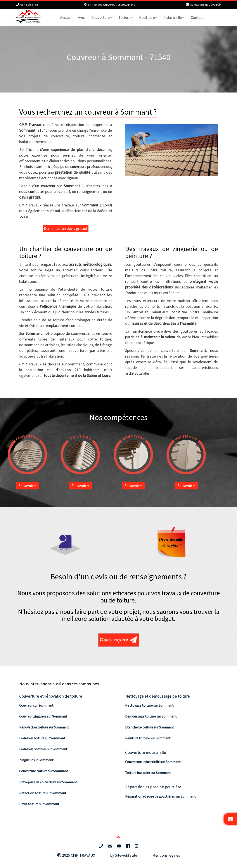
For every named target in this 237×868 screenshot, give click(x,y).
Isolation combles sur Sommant (43, 749)
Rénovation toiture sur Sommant (44, 727)
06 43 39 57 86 (29, 5)
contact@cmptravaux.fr (206, 5)
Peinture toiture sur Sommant (148, 738)
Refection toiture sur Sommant (43, 793)
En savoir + (12, 486)
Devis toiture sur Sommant (39, 804)
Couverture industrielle (146, 752)
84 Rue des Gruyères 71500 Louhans (112, 5)
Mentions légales (166, 855)
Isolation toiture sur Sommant (42, 738)
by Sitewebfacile (124, 855)
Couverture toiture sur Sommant (44, 771)
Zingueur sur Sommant (36, 760)
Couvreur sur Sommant (36, 705)
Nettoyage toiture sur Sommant (149, 705)
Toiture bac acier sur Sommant (148, 773)
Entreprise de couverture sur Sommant (48, 782)
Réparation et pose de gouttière (153, 787)
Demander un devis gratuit (66, 228)
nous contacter (32, 191)
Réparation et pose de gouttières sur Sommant (160, 796)
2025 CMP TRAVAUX (76, 855)
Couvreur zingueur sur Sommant (43, 716)
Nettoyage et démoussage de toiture (157, 696)
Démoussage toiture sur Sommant (151, 716)
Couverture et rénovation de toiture (51, 696)
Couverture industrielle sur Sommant (153, 762)
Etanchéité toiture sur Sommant (150, 727)
